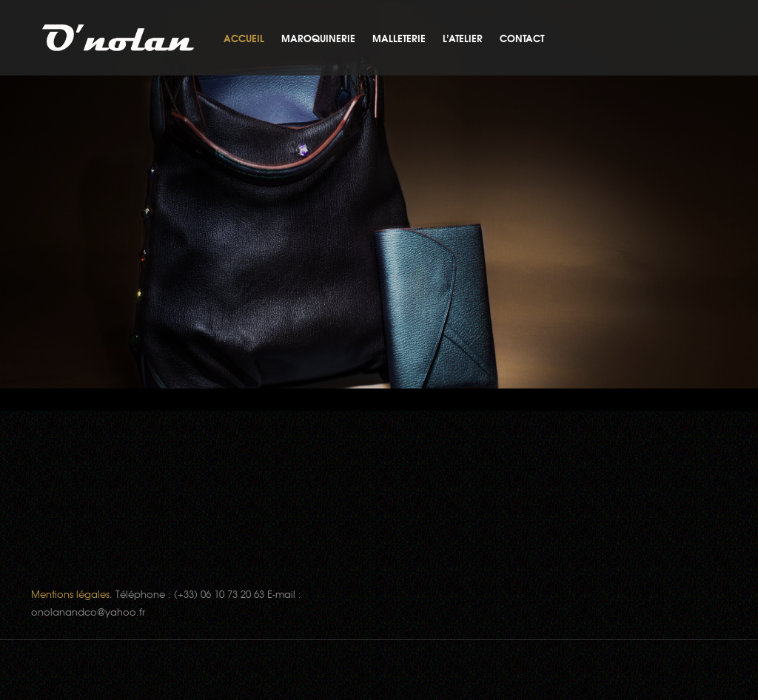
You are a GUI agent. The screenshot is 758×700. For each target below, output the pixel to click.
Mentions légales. (72, 594)
